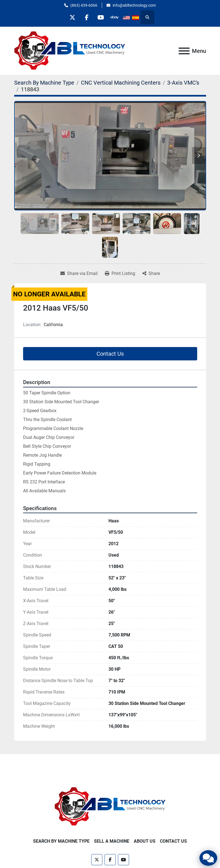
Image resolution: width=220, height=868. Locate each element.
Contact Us (110, 354)
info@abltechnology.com (134, 5)
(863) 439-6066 (84, 5)
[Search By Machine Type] (44, 83)
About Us (145, 841)
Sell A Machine (112, 841)
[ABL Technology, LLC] (110, 806)
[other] (115, 17)
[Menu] (184, 51)
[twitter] (72, 17)
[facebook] (86, 17)
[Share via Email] (79, 274)
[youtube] (101, 17)
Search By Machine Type (61, 841)
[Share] (151, 274)
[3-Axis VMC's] (183, 83)
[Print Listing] (120, 274)
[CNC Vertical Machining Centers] (121, 83)
